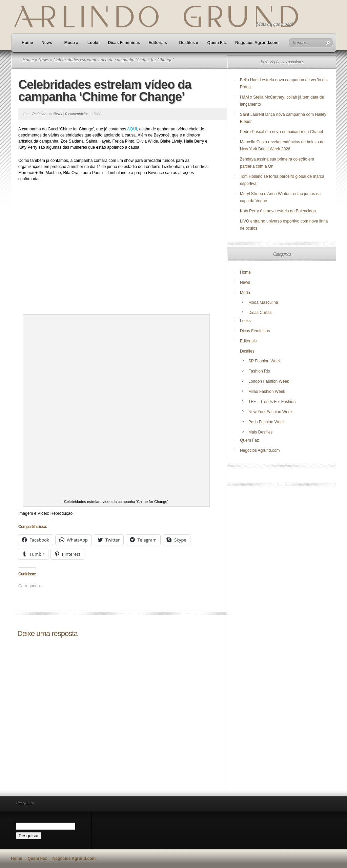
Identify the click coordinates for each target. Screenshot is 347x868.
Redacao (39, 114)
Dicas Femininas (124, 43)
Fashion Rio (259, 371)
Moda (71, 43)
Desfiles (189, 43)
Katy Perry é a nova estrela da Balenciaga (278, 211)
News (47, 43)
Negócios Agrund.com (257, 43)
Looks (93, 43)
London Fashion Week (269, 381)
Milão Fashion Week (267, 391)
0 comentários (77, 114)
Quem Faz (217, 43)
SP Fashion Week (265, 361)
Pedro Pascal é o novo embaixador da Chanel (282, 132)
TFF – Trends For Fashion (272, 402)
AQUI (132, 129)
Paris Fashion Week (267, 422)
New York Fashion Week (271, 412)
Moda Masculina (263, 302)
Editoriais (158, 43)
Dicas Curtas (260, 313)
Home (27, 43)
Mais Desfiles (260, 432)
